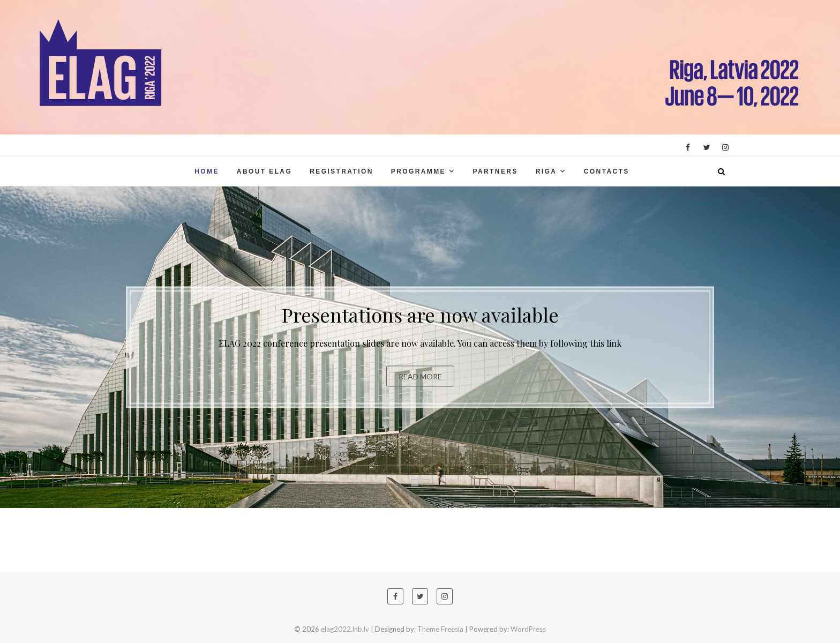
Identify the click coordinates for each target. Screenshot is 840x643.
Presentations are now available (420, 315)
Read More (420, 376)
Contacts (607, 171)
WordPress (528, 629)
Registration (342, 171)
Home (207, 171)
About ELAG (264, 171)
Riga (546, 171)
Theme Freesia (440, 629)
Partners (495, 171)
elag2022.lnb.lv (345, 629)
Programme (418, 171)
